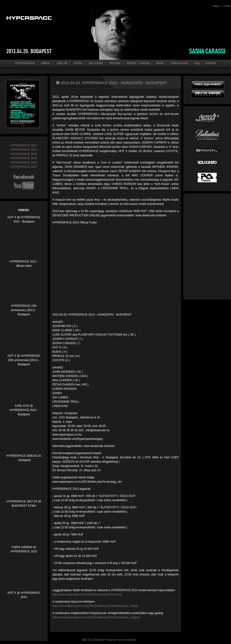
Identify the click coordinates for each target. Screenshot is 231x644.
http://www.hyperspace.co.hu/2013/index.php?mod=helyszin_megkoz (96, 617)
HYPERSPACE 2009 (24, 158)
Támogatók (179, 63)
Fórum (211, 63)
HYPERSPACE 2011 (24, 150)
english (227, 6)
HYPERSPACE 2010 (24, 154)
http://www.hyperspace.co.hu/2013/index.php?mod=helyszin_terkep (95, 606)
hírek (45, 63)
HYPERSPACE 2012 (24, 145)
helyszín (95, 63)
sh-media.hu (130, 640)
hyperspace (25, 63)
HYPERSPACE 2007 (24, 167)
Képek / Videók (138, 63)
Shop (160, 63)
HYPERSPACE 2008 (24, 163)
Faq (197, 63)
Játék (78, 63)
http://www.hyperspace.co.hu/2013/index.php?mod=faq (87, 594)
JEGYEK (114, 63)
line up (62, 63)
